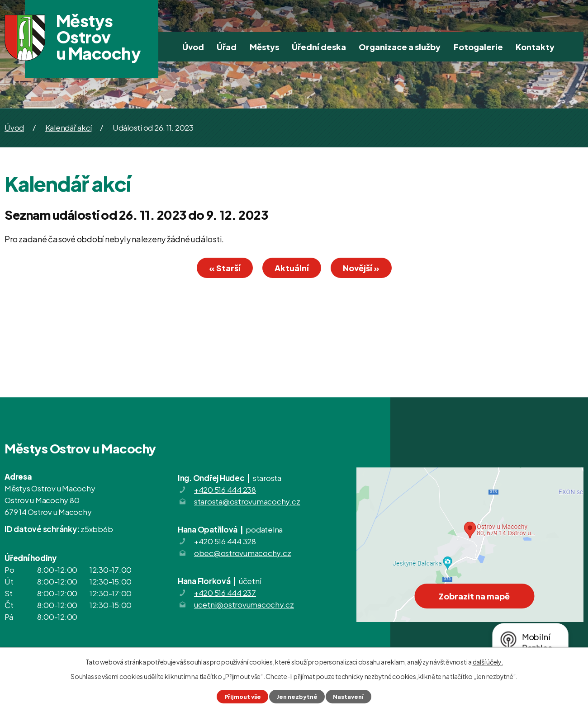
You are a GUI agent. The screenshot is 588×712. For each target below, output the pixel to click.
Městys (264, 47)
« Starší (225, 268)
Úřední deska (319, 47)
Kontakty (535, 47)
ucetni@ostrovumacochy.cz (244, 604)
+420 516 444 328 (225, 541)
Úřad (227, 47)
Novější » (361, 268)
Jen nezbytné (297, 697)
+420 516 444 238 (225, 490)
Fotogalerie (478, 47)
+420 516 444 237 (225, 593)
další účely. (488, 662)
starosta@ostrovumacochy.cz (247, 501)
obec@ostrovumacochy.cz (243, 553)
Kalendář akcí (69, 127)
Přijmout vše (243, 697)
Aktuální (292, 268)
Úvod (193, 47)
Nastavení (348, 697)
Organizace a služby (400, 47)
